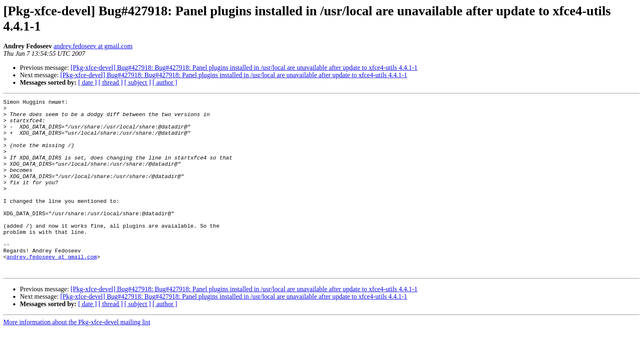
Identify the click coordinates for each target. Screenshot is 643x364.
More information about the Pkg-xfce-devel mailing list (77, 357)
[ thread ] (111, 82)
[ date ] (87, 82)
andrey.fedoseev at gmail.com (93, 46)
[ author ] (165, 82)
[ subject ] (138, 82)
